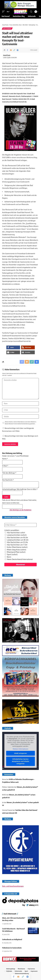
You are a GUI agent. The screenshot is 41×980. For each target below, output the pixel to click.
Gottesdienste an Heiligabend (12, 939)
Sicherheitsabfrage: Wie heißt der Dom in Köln (20, 489)
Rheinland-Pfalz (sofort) (15, 552)
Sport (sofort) (11, 554)
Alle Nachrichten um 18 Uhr (16, 537)
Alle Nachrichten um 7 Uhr (16, 545)
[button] (4, 12)
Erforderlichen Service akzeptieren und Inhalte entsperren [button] (21, 761)
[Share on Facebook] (7, 50)
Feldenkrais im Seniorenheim (12, 948)
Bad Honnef (7, 29)
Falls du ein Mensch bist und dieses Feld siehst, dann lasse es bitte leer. (19, 503)
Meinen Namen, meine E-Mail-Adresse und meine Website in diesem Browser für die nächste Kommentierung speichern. (20, 423)
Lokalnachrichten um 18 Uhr (17, 540)
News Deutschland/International (19, 559)
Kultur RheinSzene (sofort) (16, 547)
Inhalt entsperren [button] (21, 753)
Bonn (8, 557)
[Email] (11, 50)
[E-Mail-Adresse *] (20, 525)
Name (5, 459)
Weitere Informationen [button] (20, 749)
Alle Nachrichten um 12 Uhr (16, 542)
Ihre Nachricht (8, 480)
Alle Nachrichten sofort (15, 533)
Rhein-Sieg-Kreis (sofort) (15, 550)
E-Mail (5, 466)
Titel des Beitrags (9, 473)
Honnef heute (7, 55)
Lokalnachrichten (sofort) (16, 535)
